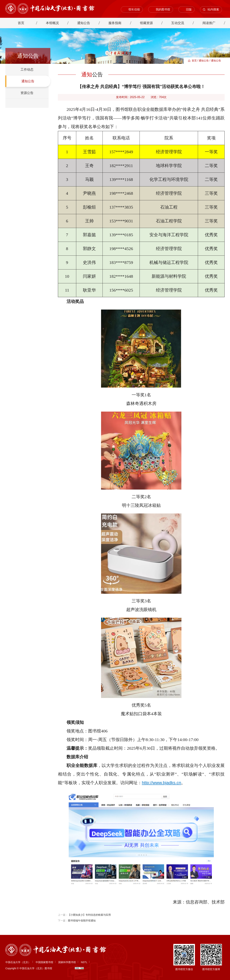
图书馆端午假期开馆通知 (82, 921)
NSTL (84, 962)
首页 (194, 61)
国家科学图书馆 (67, 962)
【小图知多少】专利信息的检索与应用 (89, 915)
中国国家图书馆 (44, 962)
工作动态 (27, 70)
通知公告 (204, 61)
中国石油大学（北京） (18, 962)
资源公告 (27, 93)
